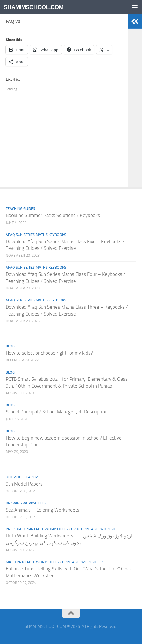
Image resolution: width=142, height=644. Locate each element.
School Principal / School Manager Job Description (57, 412)
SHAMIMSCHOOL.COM (36, 7)
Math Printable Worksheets (32, 562)
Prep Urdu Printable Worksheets (37, 529)
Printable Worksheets (83, 562)
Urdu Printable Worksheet (96, 529)
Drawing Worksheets (26, 503)
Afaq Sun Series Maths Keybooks (36, 235)
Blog (10, 346)
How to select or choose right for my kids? (49, 353)
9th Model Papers (22, 477)
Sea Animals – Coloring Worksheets (43, 510)
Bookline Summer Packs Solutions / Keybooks (53, 215)
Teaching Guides (20, 209)
